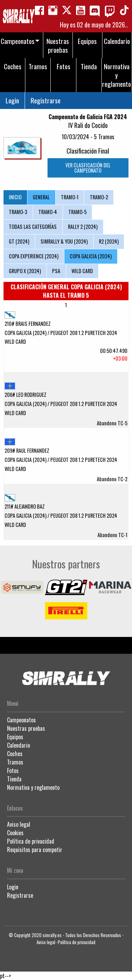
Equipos (15, 737)
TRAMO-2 (99, 197)
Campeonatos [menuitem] (18, 41)
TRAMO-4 (48, 212)
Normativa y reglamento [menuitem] (117, 75)
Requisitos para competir (35, 850)
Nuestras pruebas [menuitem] (58, 45)
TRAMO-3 (18, 212)
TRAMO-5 (77, 212)
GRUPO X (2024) (25, 271)
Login (12, 100)
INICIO (15, 197)
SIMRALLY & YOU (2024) (64, 241)
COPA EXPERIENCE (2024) (34, 256)
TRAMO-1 (70, 197)
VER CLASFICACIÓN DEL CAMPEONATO (88, 167)
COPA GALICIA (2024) (91, 256)
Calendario (18, 745)
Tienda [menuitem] (89, 66)
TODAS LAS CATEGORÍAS (33, 227)
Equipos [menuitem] (87, 41)
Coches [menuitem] (13, 66)
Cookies (15, 833)
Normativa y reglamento (33, 787)
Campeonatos (21, 720)
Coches (15, 754)
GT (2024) (19, 241)
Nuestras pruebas (26, 728)
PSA (56, 271)
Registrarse (46, 100)
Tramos (15, 762)
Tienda (14, 779)
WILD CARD (82, 271)
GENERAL (41, 197)
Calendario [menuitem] (117, 41)
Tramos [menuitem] (38, 66)
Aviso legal (19, 824)
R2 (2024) (109, 241)
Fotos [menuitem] (64, 66)
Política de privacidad (31, 841)
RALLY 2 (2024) (83, 227)
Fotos (13, 771)
